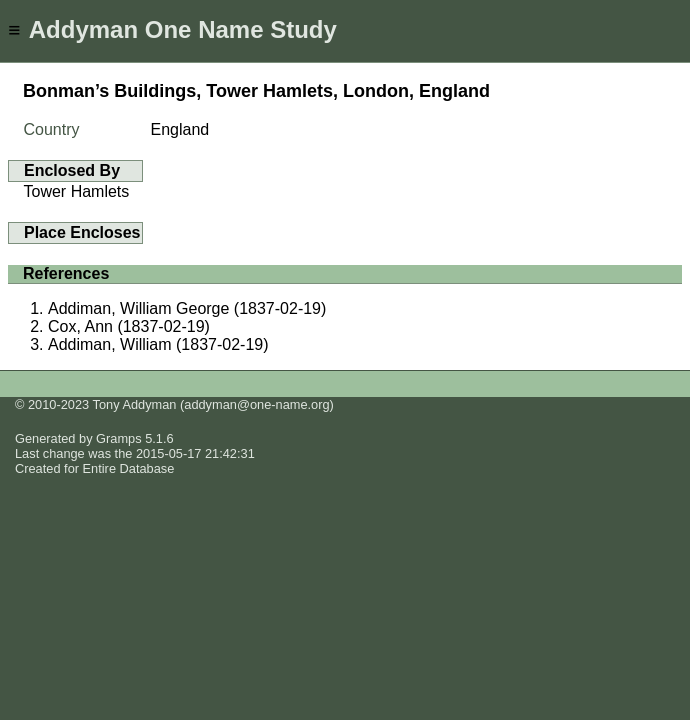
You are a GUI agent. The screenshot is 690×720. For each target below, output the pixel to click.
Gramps (119, 438)
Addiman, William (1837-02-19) (158, 344)
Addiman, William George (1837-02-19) (187, 308)
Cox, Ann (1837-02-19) (129, 326)
